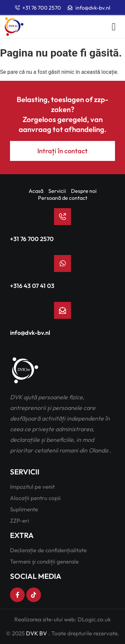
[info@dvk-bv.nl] (62, 310)
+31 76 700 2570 (32, 239)
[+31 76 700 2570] (62, 217)
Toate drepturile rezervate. (85, 633)
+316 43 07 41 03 (32, 286)
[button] (114, 27)
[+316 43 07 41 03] (62, 263)
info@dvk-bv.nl (30, 333)
